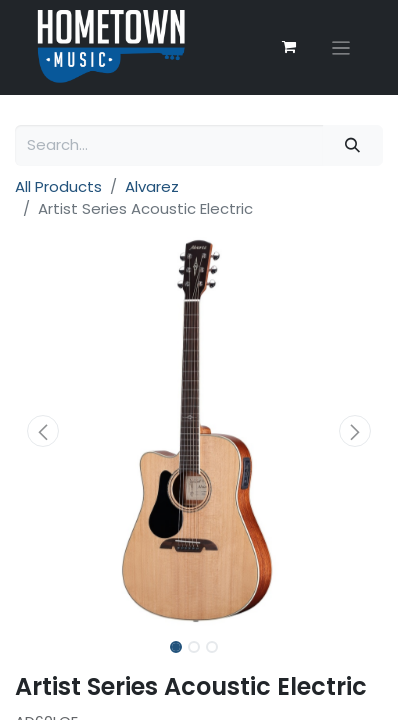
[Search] (353, 145)
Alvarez (152, 186)
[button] (42, 431)
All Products (58, 186)
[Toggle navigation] (341, 47)
